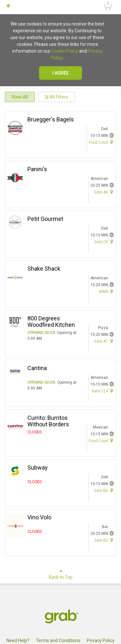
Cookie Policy (65, 51)
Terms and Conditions (58, 640)
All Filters (56, 97)
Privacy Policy (101, 640)
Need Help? (18, 640)
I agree (60, 73)
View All (20, 97)
